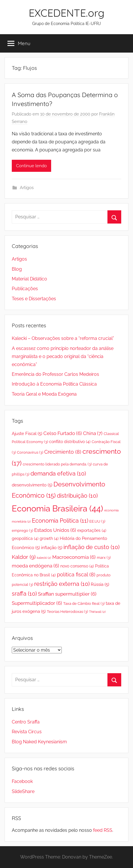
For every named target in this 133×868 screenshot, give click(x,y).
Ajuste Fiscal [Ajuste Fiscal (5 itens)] (27, 433)
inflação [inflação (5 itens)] (52, 547)
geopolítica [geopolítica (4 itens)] (25, 538)
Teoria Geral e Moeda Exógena (44, 394)
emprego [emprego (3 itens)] (22, 531)
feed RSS (103, 830)
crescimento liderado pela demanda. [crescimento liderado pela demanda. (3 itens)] (57, 464)
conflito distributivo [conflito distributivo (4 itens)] (70, 442)
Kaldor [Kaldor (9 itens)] (24, 557)
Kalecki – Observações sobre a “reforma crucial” (63, 338)
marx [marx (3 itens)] (104, 558)
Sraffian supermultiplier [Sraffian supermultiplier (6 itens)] (67, 594)
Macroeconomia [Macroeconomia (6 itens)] (74, 557)
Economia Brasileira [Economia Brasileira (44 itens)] (57, 508)
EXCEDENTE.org (66, 13)
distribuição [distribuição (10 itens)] (77, 496)
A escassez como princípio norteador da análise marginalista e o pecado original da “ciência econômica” (63, 356)
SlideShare (23, 791)
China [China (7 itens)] (93, 433)
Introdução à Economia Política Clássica (54, 384)
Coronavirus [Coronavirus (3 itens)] (30, 452)
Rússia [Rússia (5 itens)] (100, 584)
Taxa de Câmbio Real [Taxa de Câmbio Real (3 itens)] (84, 604)
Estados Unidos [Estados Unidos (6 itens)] (55, 530)
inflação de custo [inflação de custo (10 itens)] (91, 547)
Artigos (27, 188)
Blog (17, 269)
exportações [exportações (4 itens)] (92, 530)
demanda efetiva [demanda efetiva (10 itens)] (58, 474)
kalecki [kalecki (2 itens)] (44, 558)
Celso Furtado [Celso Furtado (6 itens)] (63, 433)
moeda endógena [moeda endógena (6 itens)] (35, 566)
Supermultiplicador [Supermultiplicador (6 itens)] (37, 603)
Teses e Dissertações (34, 299)
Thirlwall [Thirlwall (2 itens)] (97, 612)
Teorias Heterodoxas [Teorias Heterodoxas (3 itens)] (67, 612)
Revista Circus (27, 732)
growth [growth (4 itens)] (49, 538)
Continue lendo (31, 166)
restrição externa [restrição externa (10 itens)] (62, 584)
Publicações (25, 289)
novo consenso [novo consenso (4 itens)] (77, 566)
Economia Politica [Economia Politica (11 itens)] (60, 521)
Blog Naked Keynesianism (39, 742)
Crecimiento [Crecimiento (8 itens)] (63, 452)
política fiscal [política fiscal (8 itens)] (76, 575)
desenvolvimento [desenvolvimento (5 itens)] (32, 485)
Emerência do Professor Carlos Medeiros (55, 374)
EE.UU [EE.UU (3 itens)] (97, 521)
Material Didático (29, 279)
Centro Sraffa (26, 722)
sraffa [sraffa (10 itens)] (24, 594)
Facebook (22, 781)
